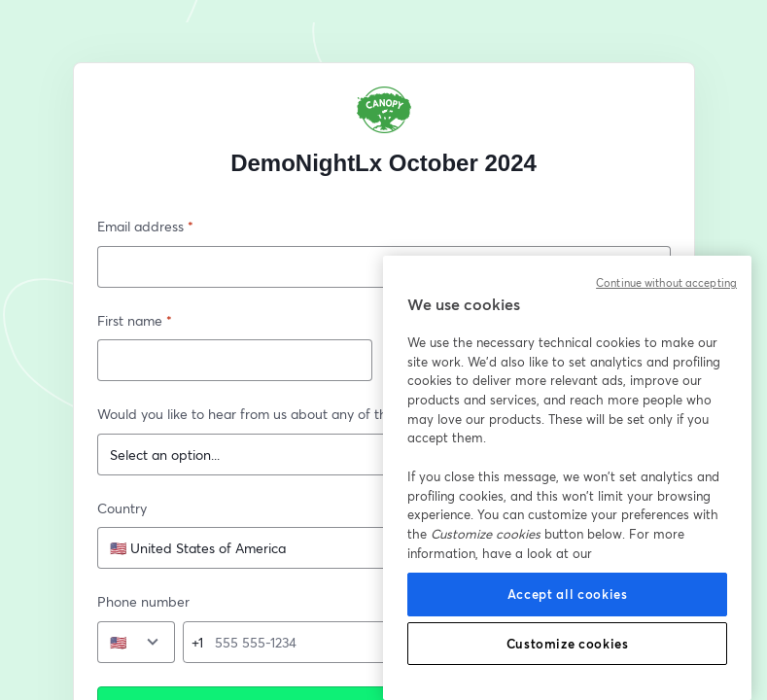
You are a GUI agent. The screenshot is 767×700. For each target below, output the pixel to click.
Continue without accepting (666, 283)
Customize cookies (568, 644)
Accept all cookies (568, 594)
